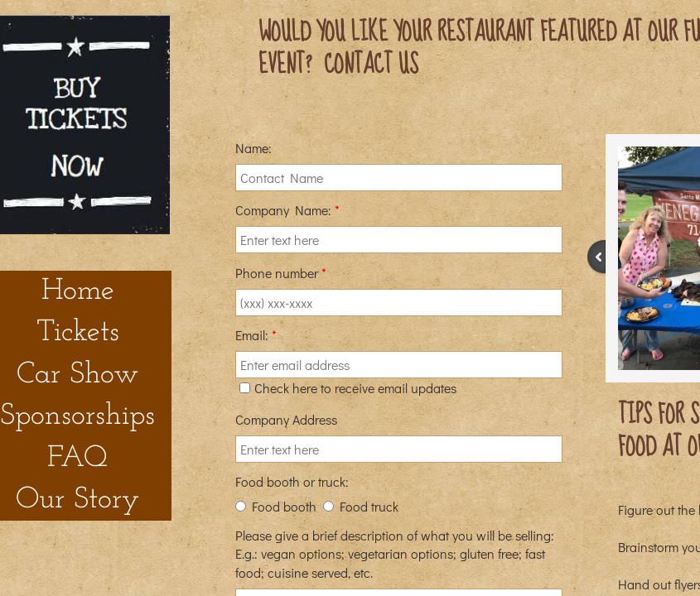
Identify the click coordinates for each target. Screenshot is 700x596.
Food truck (361, 506)
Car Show (78, 375)
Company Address (286, 419)
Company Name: (287, 210)
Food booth (276, 506)
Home (78, 291)
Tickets (78, 333)
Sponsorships (77, 416)
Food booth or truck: (292, 481)
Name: (253, 148)
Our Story (78, 500)
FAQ (77, 459)
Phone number (281, 273)
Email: (256, 335)
